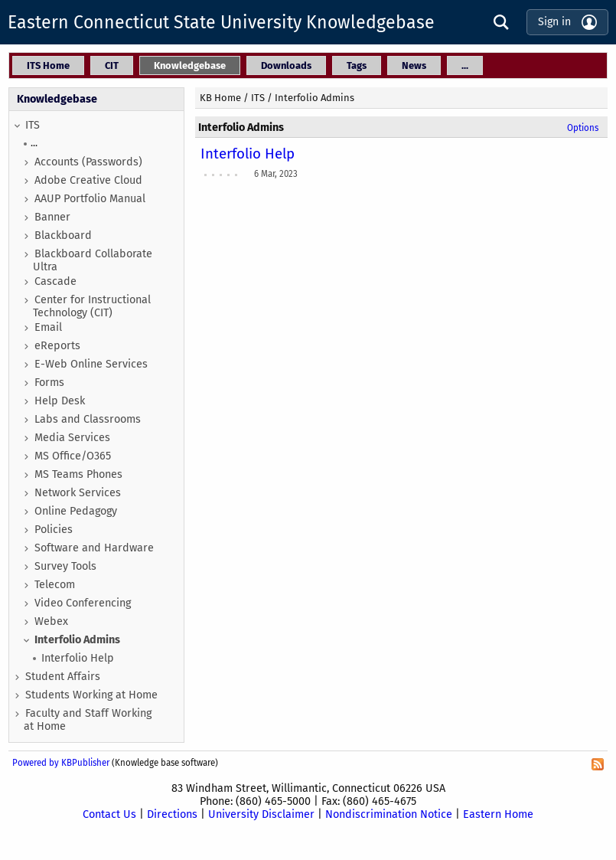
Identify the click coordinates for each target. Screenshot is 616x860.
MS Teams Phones (78, 474)
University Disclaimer (261, 814)
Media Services (72, 438)
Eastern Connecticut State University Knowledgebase (221, 22)
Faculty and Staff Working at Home (88, 720)
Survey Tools (65, 566)
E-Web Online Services (91, 364)
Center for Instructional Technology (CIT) (92, 306)
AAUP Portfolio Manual (90, 199)
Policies (54, 530)
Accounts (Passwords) (88, 162)
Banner (52, 217)
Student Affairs (63, 677)
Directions (172, 814)
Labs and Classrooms (88, 419)
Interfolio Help (78, 658)
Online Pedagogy (76, 511)
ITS (33, 125)
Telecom (55, 585)
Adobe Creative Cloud (88, 180)
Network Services (78, 493)
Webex (51, 621)
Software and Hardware (94, 548)
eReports (57, 346)
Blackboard (63, 235)
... (34, 143)
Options (583, 128)
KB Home (220, 98)
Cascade (55, 281)
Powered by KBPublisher (61, 763)
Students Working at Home (91, 695)
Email (48, 327)
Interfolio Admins (77, 640)
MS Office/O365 (73, 456)
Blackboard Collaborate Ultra (93, 260)
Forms (49, 383)
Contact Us (109, 814)
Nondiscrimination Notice (389, 814)
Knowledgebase (57, 99)
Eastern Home (498, 814)
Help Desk (60, 401)
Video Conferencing (83, 603)
